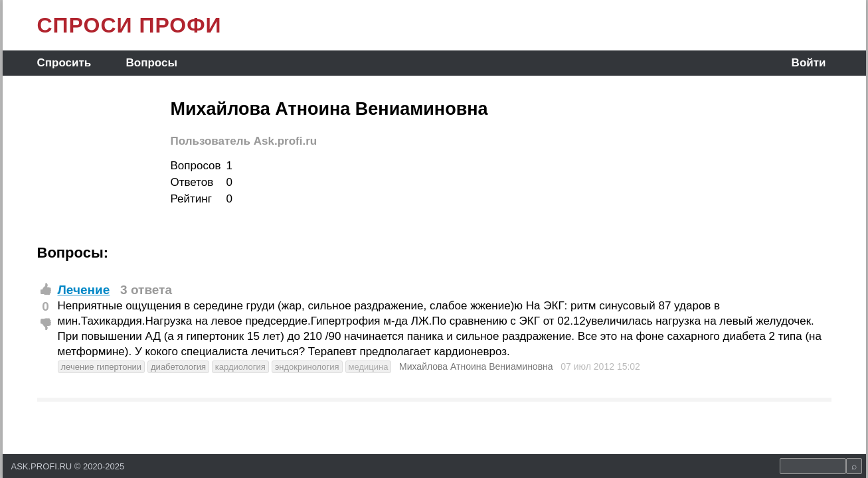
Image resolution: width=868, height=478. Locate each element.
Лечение (84, 290)
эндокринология (307, 367)
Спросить (64, 63)
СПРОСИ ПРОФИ (130, 25)
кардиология (240, 367)
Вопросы (152, 63)
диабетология (178, 367)
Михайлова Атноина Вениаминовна (476, 366)
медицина (369, 367)
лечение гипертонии (102, 367)
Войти (809, 63)
